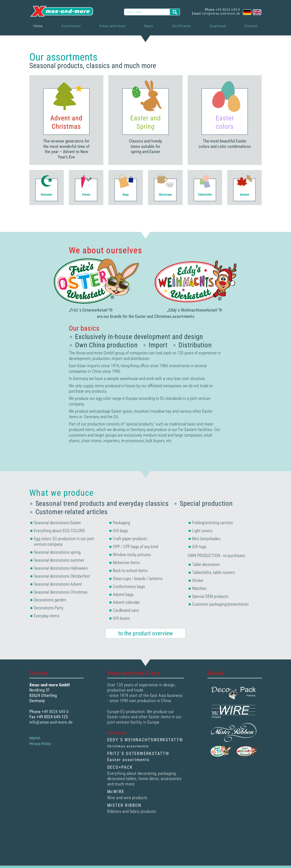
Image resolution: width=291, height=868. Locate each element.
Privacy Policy (40, 744)
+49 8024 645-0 (228, 9)
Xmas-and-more (112, 26)
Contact (251, 26)
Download (218, 26)
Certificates (182, 26)
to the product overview (145, 634)
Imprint (35, 738)
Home (38, 26)
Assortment (71, 26)
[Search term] (147, 12)
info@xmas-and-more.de (221, 13)
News (149, 26)
